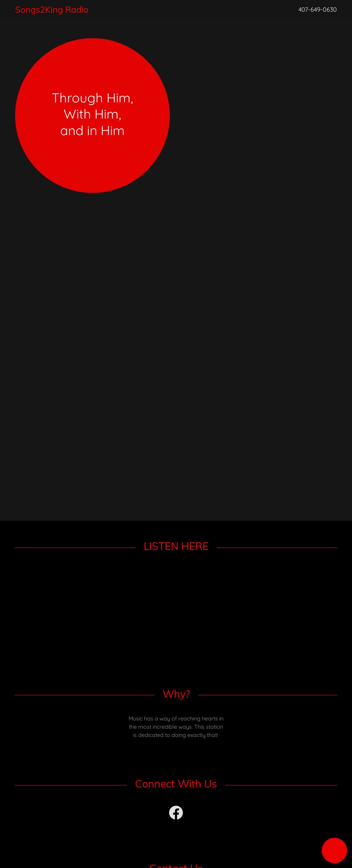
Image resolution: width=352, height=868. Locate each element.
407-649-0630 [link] (318, 9)
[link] (130, 11)
